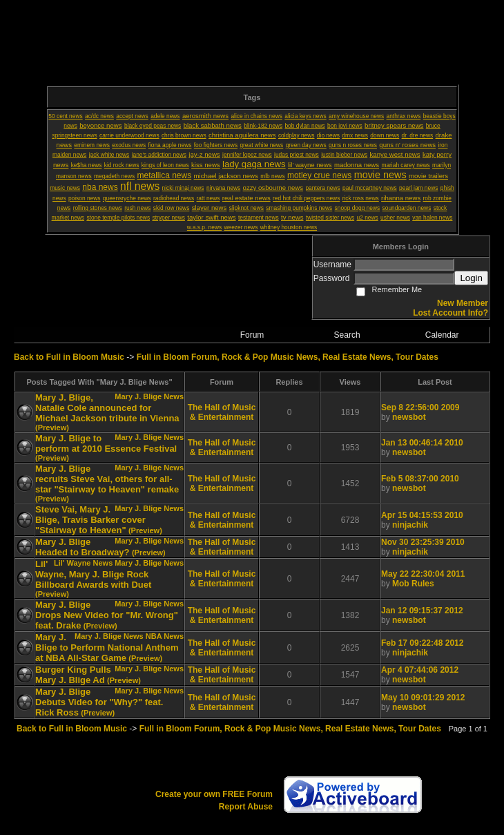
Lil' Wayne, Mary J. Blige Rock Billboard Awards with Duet (93, 574)
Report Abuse (246, 807)
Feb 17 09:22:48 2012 (422, 643)
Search (347, 335)
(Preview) (52, 428)
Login (471, 278)
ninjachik (410, 525)
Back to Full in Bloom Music (69, 357)
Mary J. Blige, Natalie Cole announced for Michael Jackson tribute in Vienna (107, 408)
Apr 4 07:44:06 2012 (420, 670)
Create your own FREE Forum (214, 794)
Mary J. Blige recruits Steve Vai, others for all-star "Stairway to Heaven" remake (107, 479)
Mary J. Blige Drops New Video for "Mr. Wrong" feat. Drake (107, 615)
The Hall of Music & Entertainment (222, 412)
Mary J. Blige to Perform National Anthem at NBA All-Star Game (107, 647)
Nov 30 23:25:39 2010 (423, 542)
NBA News (165, 636)
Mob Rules (413, 584)
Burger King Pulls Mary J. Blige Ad (73, 675)
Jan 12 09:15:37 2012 (422, 611)
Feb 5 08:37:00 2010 (420, 479)
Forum (252, 335)
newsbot (409, 417)
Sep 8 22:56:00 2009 (420, 407)
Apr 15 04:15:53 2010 (422, 515)
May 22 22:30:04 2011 (423, 574)
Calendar (442, 335)
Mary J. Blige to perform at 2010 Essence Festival (106, 443)
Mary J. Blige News (149, 396)
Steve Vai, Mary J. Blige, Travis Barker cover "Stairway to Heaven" (90, 520)
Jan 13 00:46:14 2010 (422, 443)
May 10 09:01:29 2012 (423, 698)
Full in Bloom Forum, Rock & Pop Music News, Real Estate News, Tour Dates (288, 357)
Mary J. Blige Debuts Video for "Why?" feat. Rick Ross (99, 702)
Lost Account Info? (450, 313)
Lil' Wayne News (83, 563)
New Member (463, 303)
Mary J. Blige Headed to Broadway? (83, 547)
